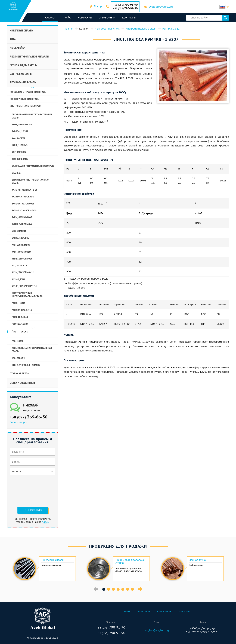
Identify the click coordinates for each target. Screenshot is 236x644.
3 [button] (113, 589)
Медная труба (197, 560)
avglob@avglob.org (161, 7)
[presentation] (24, 491)
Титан (14, 39)
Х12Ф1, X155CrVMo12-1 (24, 286)
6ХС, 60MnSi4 (19, 231)
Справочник (107, 18)
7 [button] (132, 589)
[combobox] (98, 7)
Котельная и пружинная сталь (28, 92)
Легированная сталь (23, 82)
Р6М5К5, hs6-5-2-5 (22, 310)
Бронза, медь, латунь (23, 65)
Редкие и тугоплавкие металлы (29, 57)
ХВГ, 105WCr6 (19, 152)
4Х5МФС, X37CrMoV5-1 (24, 204)
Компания (85, 18)
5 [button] (123, 589)
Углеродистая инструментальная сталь (32, 350)
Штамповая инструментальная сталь (30, 181)
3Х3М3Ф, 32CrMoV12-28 (24, 190)
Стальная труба (19, 373)
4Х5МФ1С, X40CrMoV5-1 (25, 210)
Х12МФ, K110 (18, 279)
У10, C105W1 (18, 358)
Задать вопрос (19, 422)
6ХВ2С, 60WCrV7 (20, 238)
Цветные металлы (21, 74)
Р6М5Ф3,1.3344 (20, 317)
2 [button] (109, 589)
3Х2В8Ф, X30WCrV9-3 (23, 197)
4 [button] (118, 589)
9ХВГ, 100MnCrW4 (21, 252)
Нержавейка (18, 48)
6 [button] (128, 589)
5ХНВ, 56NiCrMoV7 (22, 124)
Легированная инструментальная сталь (32, 116)
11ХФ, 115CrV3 (20, 145)
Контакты (129, 18)
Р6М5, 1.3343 (18, 303)
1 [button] (104, 589)
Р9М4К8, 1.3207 (20, 324)
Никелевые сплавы (22, 31)
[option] (44, 569)
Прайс (67, 18)
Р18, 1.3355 (18, 341)
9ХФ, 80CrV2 (18, 138)
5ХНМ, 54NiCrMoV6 (22, 224)
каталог (50, 18)
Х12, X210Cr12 (19, 265)
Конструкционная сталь (24, 99)
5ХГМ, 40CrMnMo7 (22, 217)
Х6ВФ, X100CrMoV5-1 (23, 259)
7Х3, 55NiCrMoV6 (21, 245)
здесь (45, 522)
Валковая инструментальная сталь (33, 166)
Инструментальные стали (26, 106)
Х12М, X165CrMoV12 (23, 272)
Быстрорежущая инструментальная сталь (27, 295)
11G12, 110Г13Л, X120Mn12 (26, 365)
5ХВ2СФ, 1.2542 (20, 131)
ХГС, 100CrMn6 (20, 159)
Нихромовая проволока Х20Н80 (130, 562)
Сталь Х (16, 173)
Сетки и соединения (22, 383)
